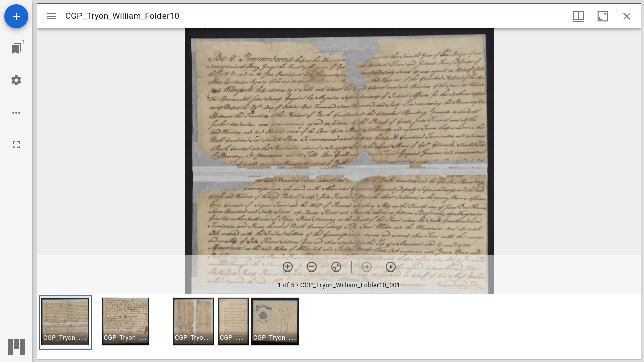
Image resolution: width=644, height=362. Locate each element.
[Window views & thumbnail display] (579, 16)
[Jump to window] (16, 48)
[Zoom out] (312, 267)
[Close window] (627, 16)
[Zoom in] (288, 267)
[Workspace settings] (16, 80)
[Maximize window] (603, 16)
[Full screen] (16, 145)
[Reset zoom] (336, 267)
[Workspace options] (16, 113)
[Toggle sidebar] (51, 16)
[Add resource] (16, 16)
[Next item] (391, 267)
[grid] (339, 326)
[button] (65, 323)
